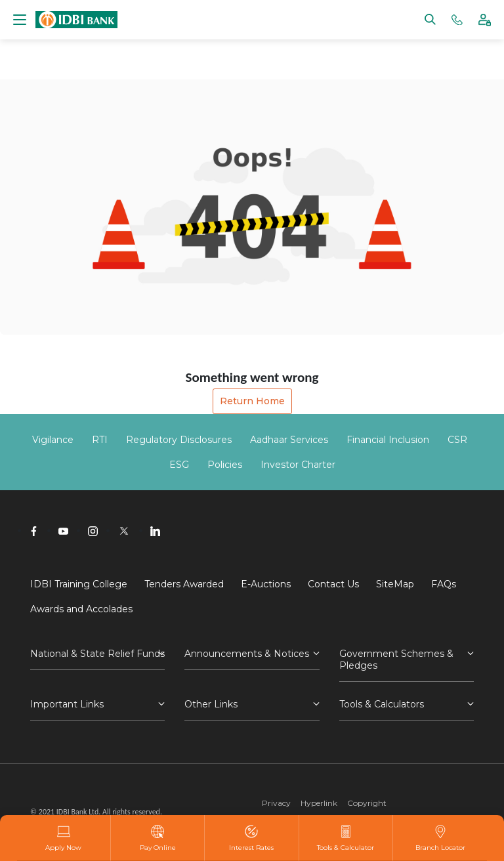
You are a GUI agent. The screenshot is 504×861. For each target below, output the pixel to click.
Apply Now (63, 838)
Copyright (367, 803)
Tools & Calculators (382, 704)
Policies (225, 465)
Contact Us (333, 584)
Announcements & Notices (247, 654)
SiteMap (395, 584)
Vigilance (53, 440)
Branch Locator (440, 838)
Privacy (276, 803)
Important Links (67, 704)
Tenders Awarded (184, 584)
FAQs (444, 584)
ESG (179, 465)
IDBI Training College (79, 584)
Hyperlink (319, 803)
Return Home (252, 401)
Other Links (211, 704)
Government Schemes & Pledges (396, 660)
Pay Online (158, 838)
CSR (457, 440)
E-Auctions (266, 584)
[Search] (430, 19)
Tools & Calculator (346, 838)
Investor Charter (298, 465)
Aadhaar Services (289, 440)
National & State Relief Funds (97, 654)
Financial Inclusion (388, 440)
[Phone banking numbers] (457, 19)
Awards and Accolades (81, 609)
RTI (100, 440)
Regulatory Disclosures (179, 440)
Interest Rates (251, 838)
